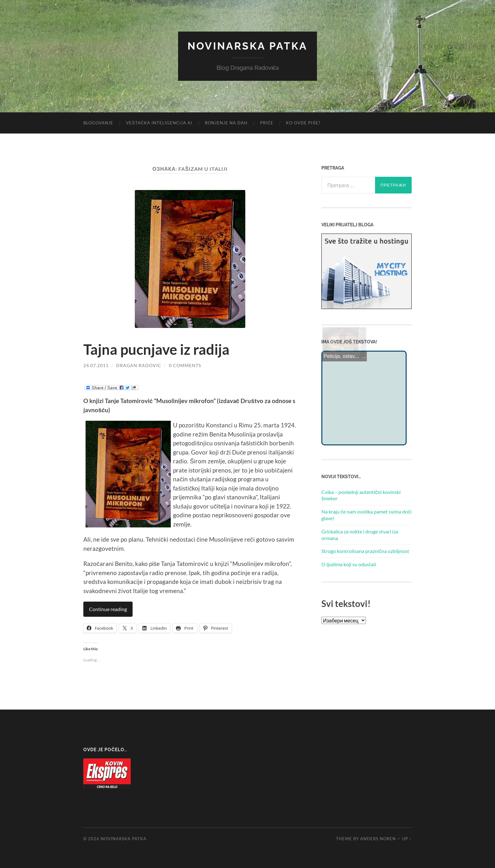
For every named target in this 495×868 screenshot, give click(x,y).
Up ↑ (407, 839)
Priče (267, 123)
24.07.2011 (96, 365)
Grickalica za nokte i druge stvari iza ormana (360, 535)
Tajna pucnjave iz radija (156, 349)
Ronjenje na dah (226, 123)
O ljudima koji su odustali (349, 564)
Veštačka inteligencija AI (159, 123)
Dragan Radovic (139, 365)
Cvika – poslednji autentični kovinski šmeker (361, 495)
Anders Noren (378, 839)
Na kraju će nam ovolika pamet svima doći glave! (367, 515)
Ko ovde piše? (303, 123)
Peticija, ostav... (341, 356)
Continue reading (108, 609)
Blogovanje (98, 123)
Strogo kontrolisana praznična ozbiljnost (365, 551)
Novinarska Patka (247, 46)
